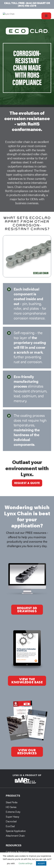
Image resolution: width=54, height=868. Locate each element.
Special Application (16, 834)
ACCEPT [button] (41, 863)
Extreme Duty (13, 815)
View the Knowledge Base (27, 684)
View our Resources (27, 755)
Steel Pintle (12, 805)
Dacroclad (11, 825)
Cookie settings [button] (25, 863)
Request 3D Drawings (27, 613)
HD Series (11, 810)
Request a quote (27, 486)
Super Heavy (12, 820)
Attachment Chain (15, 839)
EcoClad (10, 829)
